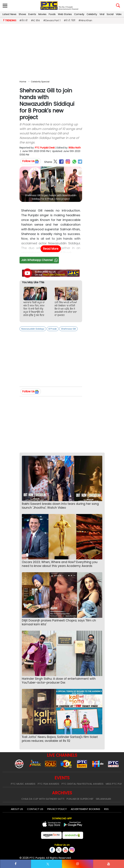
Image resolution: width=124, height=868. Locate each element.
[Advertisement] (62, 51)
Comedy (79, 14)
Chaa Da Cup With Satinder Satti (43, 799)
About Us (17, 809)
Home (23, 82)
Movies (42, 14)
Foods (52, 14)
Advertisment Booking (85, 809)
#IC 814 (35, 20)
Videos (120, 14)
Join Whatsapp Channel (40, 260)
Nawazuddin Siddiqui (33, 329)
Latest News (9, 14)
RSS (106, 809)
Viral (102, 14)
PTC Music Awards (23, 784)
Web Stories (65, 14)
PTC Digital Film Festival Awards (83, 784)
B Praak (53, 329)
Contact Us (35, 809)
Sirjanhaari (103, 799)
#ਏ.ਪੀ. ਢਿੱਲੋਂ (69, 20)
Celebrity (92, 14)
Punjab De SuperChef (80, 799)
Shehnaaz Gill (68, 329)
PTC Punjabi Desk (45, 148)
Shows (22, 14)
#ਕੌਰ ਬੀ (23, 20)
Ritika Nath (75, 148)
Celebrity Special (40, 82)
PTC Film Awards (48, 784)
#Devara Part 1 (52, 20)
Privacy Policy (57, 809)
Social (110, 14)
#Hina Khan (85, 20)
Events (32, 14)
